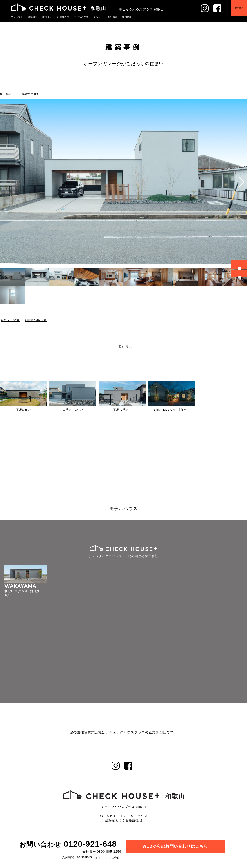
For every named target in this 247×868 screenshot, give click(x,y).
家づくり (45, 17)
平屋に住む (23, 410)
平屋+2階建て (122, 410)
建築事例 (31, 17)
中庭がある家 (37, 320)
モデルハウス (77, 17)
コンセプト (17, 17)
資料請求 (240, 274)
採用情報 (119, 17)
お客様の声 (60, 17)
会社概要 (106, 17)
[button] (242, 182)
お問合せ (236, 11)
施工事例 (6, 94)
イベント (92, 17)
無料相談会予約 (240, 265)
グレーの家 (11, 320)
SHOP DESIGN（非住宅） (172, 410)
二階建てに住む (30, 94)
